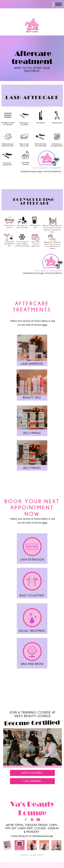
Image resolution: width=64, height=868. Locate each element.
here (45, 325)
